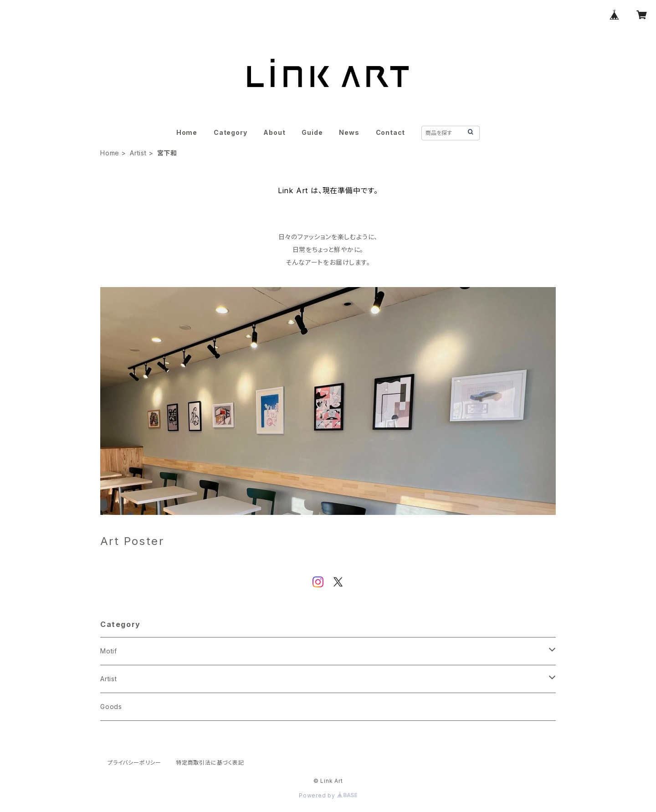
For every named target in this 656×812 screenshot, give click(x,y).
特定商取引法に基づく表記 (210, 763)
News (349, 132)
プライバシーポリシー (134, 763)
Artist (138, 153)
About (274, 132)
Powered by (328, 795)
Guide (312, 132)
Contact (391, 132)
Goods (111, 707)
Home (187, 132)
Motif (109, 651)
